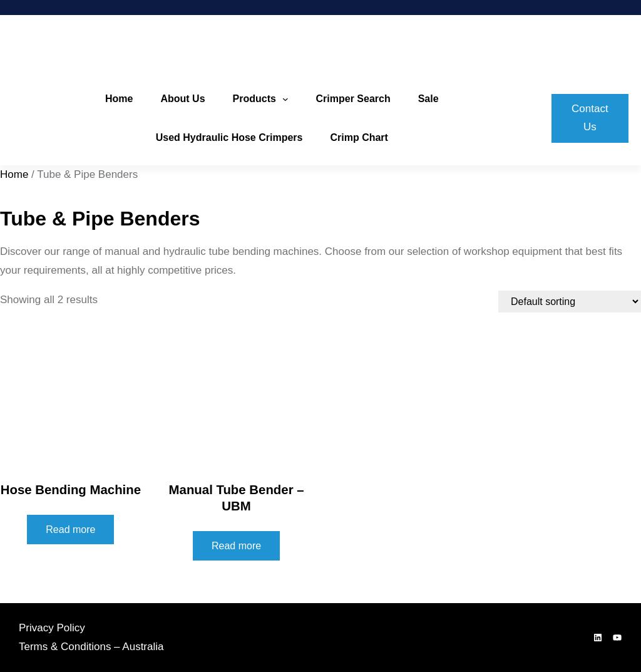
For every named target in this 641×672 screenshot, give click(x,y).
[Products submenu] (285, 99)
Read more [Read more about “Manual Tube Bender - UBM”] (236, 546)
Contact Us (590, 118)
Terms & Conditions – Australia (91, 647)
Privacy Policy (52, 628)
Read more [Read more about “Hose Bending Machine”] (70, 530)
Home (14, 174)
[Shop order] (570, 302)
